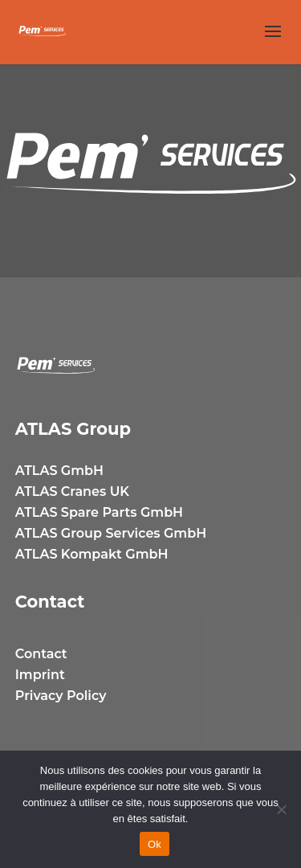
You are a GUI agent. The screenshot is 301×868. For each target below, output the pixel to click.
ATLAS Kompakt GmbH (92, 554)
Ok (155, 844)
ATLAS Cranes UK (72, 491)
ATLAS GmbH (59, 471)
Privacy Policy (61, 696)
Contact (41, 654)
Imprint (40, 675)
